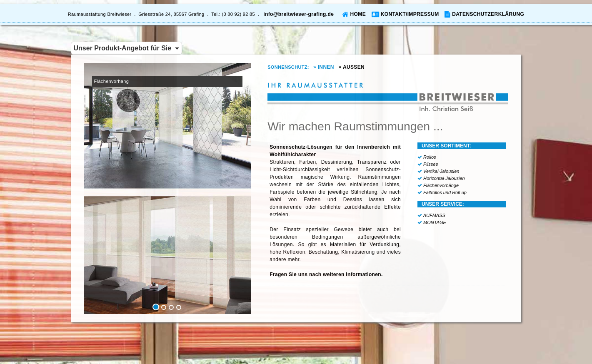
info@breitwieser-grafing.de (298, 14)
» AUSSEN (353, 67)
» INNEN (325, 67)
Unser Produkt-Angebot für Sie (127, 48)
